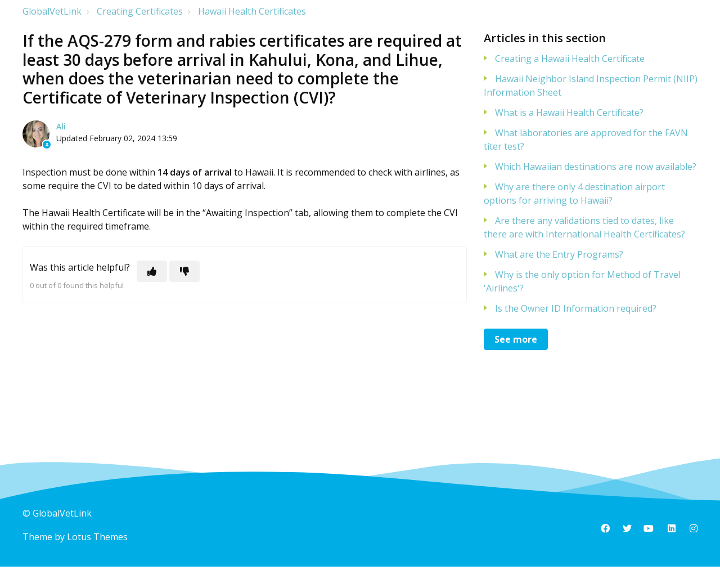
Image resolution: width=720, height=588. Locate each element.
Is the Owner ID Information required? (576, 308)
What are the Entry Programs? (559, 254)
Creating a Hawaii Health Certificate (570, 59)
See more (516, 339)
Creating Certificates (140, 11)
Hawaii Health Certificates (252, 11)
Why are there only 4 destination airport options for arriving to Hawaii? (574, 194)
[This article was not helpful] (184, 271)
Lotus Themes (97, 537)
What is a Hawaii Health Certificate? (569, 113)
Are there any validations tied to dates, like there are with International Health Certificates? (584, 227)
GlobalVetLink (52, 11)
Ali (61, 126)
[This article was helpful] (152, 271)
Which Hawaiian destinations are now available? (596, 167)
